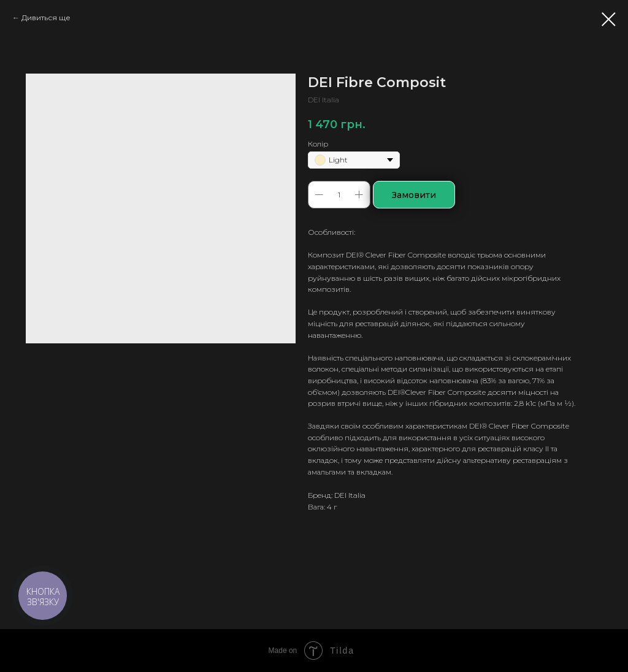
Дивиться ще (46, 17)
